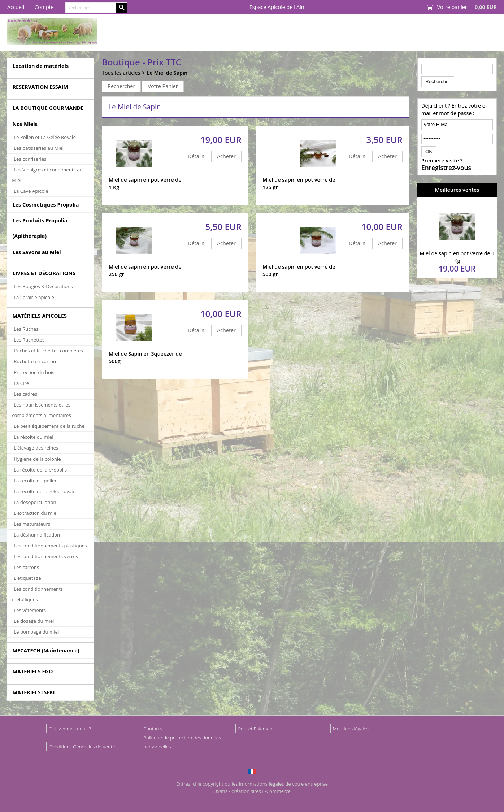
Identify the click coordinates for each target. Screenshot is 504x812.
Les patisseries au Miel (39, 148)
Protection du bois (34, 372)
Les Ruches (26, 329)
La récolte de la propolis (40, 470)
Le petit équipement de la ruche (49, 426)
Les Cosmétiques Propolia (45, 205)
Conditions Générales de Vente (82, 747)
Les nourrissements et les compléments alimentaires (42, 410)
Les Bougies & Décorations (43, 286)
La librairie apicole (34, 297)
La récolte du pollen (36, 481)
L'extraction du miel (36, 513)
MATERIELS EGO (32, 671)
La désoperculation (35, 502)
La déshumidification (37, 535)
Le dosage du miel (34, 621)
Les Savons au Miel (36, 252)
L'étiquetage (27, 578)
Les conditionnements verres (46, 556)
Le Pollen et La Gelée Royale (45, 137)
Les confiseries (30, 159)
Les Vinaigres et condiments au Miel (47, 175)
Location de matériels (40, 66)
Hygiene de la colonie (37, 459)
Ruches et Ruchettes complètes (48, 351)
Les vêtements (30, 610)
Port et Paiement (256, 729)
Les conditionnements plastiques (50, 546)
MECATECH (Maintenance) (46, 650)
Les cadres (25, 394)
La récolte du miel (33, 437)
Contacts (153, 729)
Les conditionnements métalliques (37, 594)
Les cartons (26, 567)
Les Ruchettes (29, 340)
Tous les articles (121, 73)
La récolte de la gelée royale (45, 491)
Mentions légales (351, 729)
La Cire (21, 383)
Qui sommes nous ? (70, 729)
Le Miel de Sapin (167, 73)
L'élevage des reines (36, 448)
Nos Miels (25, 124)
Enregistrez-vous (446, 168)
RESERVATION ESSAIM (40, 87)
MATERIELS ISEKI (33, 692)
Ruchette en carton (35, 361)
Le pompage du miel (36, 632)
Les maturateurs (32, 524)
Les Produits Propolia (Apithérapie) (40, 228)
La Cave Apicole (31, 191)
